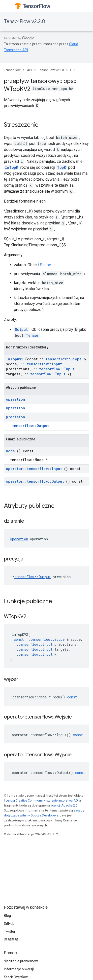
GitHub (9, 924)
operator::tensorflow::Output (35, 481)
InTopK (12, 167)
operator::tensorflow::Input (34, 469)
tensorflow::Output (31, 426)
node (10, 451)
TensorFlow (12, 70)
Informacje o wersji (19, 969)
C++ (73, 70)
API (29, 70)
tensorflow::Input (44, 364)
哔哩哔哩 (11, 939)
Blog (7, 916)
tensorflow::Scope (64, 359)
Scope (46, 265)
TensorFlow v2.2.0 (25, 21)
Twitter (10, 932)
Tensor (32, 335)
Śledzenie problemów (21, 961)
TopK (62, 167)
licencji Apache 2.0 (64, 805)
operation (15, 399)
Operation (15, 408)
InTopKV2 (15, 359)
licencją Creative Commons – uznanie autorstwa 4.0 (41, 800)
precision (15, 417)
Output (21, 329)
